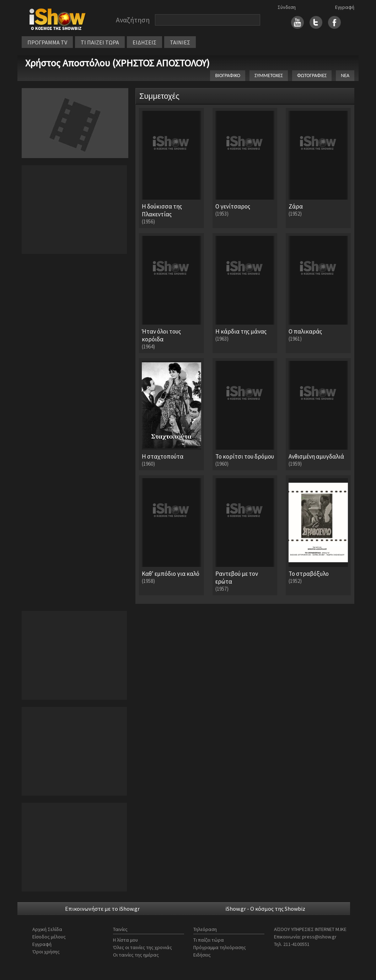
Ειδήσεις (202, 955)
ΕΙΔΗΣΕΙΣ (144, 42)
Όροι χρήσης (46, 952)
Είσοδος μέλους (49, 937)
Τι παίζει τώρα (209, 940)
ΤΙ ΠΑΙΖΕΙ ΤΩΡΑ (100, 42)
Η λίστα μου (125, 940)
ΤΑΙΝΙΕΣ (180, 42)
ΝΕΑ (345, 75)
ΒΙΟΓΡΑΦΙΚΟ (228, 75)
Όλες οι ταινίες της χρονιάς (143, 947)
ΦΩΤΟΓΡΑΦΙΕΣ (312, 75)
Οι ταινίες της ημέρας (136, 955)
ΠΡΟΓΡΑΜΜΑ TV (47, 42)
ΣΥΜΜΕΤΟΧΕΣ (269, 75)
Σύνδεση (287, 7)
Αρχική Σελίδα (47, 929)
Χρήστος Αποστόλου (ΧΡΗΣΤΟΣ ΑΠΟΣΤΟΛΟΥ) (117, 63)
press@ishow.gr (319, 937)
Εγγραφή (345, 7)
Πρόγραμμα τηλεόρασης (220, 947)
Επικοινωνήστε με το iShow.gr (102, 909)
